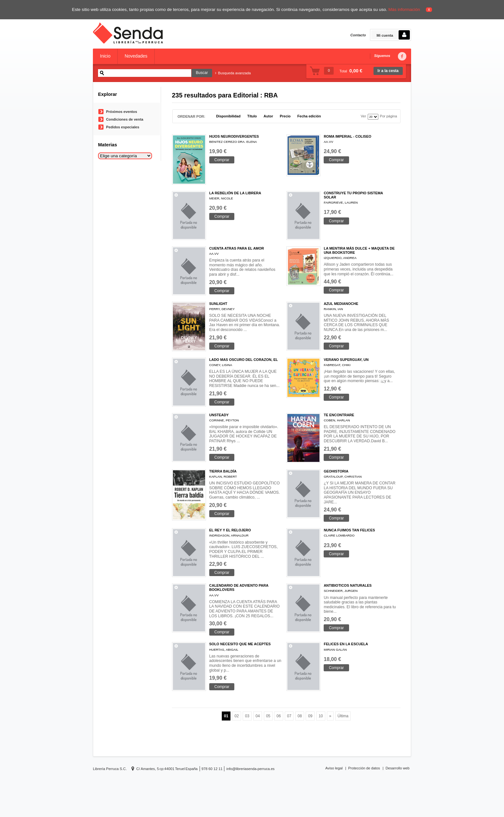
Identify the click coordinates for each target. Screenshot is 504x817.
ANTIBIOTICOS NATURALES (348, 585)
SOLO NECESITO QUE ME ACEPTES (240, 644)
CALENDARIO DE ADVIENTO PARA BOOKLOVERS (239, 588)
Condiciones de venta (125, 119)
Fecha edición (309, 116)
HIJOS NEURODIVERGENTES (234, 136)
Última (343, 716)
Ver (363, 116)
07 (289, 716)
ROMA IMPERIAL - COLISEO (347, 136)
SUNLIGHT (218, 304)
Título (252, 116)
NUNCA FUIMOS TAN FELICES (349, 530)
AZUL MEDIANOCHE (341, 304)
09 (310, 716)
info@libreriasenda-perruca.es (250, 769)
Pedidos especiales (123, 127)
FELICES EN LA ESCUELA (346, 644)
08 (300, 716)
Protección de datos (364, 768)
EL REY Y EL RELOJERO (230, 530)
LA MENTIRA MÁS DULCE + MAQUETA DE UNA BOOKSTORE (359, 250)
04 (258, 716)
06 (279, 716)
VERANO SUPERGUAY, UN (346, 360)
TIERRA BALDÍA (223, 471)
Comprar (222, 160)
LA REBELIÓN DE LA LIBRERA (235, 193)
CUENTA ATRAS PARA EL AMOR (237, 248)
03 (247, 716)
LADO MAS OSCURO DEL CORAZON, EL (244, 360)
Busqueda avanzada (233, 73)
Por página (388, 116)
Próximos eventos (122, 112)
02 (237, 716)
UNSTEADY (219, 415)
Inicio (105, 56)
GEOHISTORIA (336, 471)
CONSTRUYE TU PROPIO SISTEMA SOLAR (353, 195)
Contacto (358, 35)
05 (268, 716)
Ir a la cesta (388, 71)
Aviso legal (334, 768)
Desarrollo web (397, 768)
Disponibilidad (228, 116)
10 (321, 716)
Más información (404, 9)
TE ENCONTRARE (339, 415)
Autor (268, 116)
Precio (285, 116)
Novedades (136, 56)
